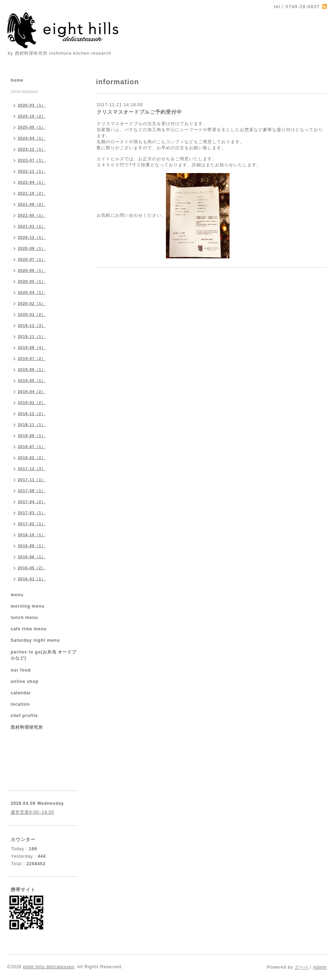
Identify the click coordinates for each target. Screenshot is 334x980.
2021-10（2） (32, 193)
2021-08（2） (32, 204)
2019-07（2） (32, 359)
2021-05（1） (32, 215)
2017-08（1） (32, 491)
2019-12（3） (32, 325)
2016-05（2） (32, 568)
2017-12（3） (32, 469)
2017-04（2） (32, 502)
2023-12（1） (32, 149)
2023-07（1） (32, 160)
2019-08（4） (32, 348)
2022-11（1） (32, 171)
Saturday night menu (35, 640)
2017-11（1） (32, 480)
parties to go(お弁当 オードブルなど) (44, 655)
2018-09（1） (32, 436)
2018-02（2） (32, 458)
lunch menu (24, 618)
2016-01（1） (32, 579)
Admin (320, 967)
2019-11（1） (32, 336)
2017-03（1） (32, 513)
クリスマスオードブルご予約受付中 (139, 112)
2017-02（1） (32, 524)
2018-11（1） (32, 425)
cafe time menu (29, 629)
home (17, 80)
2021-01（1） (32, 226)
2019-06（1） (32, 370)
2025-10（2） (32, 116)
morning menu (28, 606)
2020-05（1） (32, 281)
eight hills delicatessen (49, 967)
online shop (25, 682)
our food (21, 670)
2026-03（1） (32, 105)
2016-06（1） (32, 557)
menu (17, 595)
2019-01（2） (32, 403)
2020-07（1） (32, 259)
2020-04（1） (32, 292)
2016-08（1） (32, 546)
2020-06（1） (32, 270)
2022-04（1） (32, 182)
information (24, 92)
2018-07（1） (32, 447)
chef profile (24, 716)
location (20, 704)
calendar (21, 693)
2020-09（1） (32, 248)
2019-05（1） (32, 381)
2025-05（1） (32, 127)
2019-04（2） (32, 392)
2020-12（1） (32, 237)
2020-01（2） (32, 314)
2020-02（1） (32, 303)
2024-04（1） (32, 138)
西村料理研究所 (27, 727)
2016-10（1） (32, 535)
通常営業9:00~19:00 (32, 812)
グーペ (301, 967)
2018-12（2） (32, 414)
